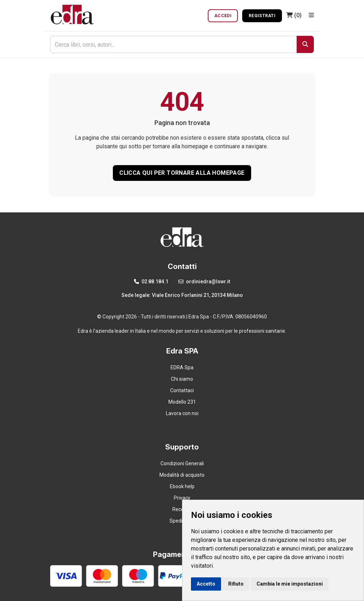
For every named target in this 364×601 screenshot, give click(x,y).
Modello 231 (182, 402)
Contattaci (182, 390)
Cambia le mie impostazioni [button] (290, 584)
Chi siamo (182, 379)
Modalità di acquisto (182, 475)
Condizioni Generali (182, 463)
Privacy (182, 498)
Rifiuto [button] (236, 584)
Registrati (262, 16)
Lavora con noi (182, 413)
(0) (294, 15)
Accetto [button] (206, 584)
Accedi (223, 16)
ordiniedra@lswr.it (204, 282)
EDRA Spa (182, 367)
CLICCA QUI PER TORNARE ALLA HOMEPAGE (182, 173)
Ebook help (182, 486)
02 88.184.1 (151, 282)
